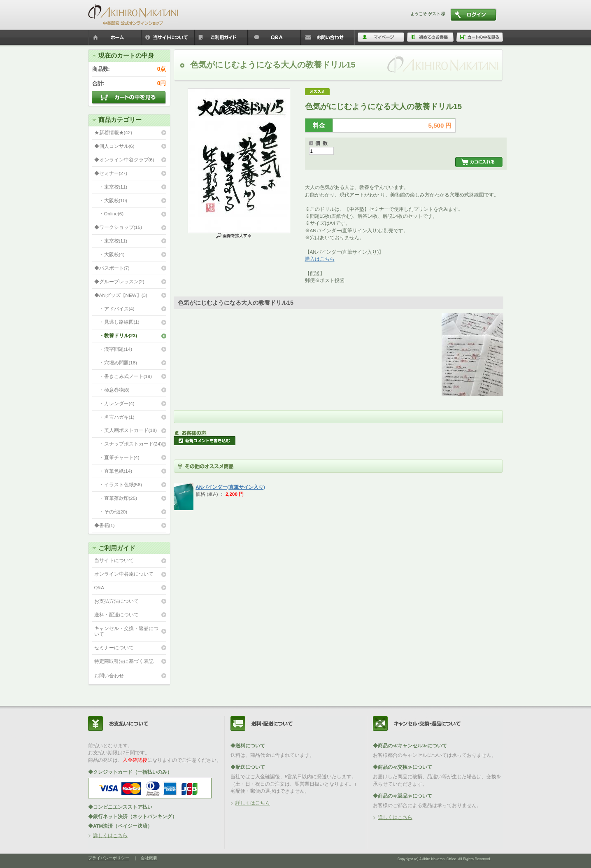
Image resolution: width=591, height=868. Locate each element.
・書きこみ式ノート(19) (123, 376)
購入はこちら (320, 259)
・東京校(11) (111, 187)
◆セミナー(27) (111, 173)
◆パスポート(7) (112, 268)
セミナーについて (114, 647)
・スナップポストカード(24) (128, 444)
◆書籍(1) (105, 525)
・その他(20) (111, 512)
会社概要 (149, 858)
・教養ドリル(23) (116, 335)
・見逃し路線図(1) (117, 322)
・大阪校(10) (111, 200)
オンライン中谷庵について (124, 574)
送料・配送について (116, 615)
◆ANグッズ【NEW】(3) (121, 295)
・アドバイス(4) (114, 309)
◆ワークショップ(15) (118, 227)
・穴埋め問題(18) (116, 363)
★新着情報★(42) (113, 132)
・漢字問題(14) (113, 349)
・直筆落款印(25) (116, 498)
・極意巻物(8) (112, 390)
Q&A (99, 587)
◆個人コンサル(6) (114, 146)
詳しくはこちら (110, 835)
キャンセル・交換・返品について (126, 631)
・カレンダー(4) (114, 403)
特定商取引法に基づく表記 (124, 661)
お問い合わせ (109, 675)
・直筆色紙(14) (113, 471)
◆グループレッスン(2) (119, 281)
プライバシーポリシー (109, 858)
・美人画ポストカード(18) (126, 430)
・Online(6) (109, 213)
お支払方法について (116, 601)
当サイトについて (114, 560)
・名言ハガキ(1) (114, 417)
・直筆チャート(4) (117, 457)
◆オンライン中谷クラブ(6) (124, 160)
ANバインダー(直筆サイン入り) (230, 487)
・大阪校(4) (109, 254)
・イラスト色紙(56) (118, 484)
